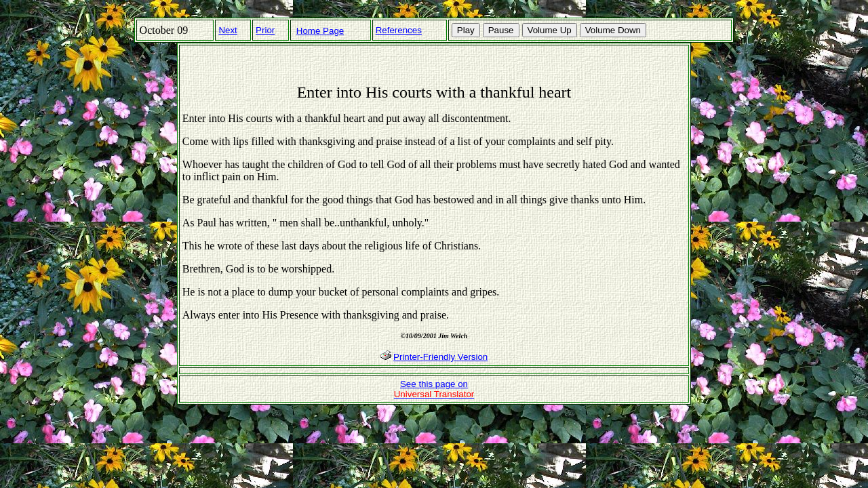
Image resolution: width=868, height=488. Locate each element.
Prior (265, 30)
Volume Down (613, 30)
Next (228, 30)
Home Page (320, 31)
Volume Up (550, 30)
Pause (501, 30)
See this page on (434, 389)
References (399, 30)
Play (466, 30)
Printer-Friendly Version (440, 357)
